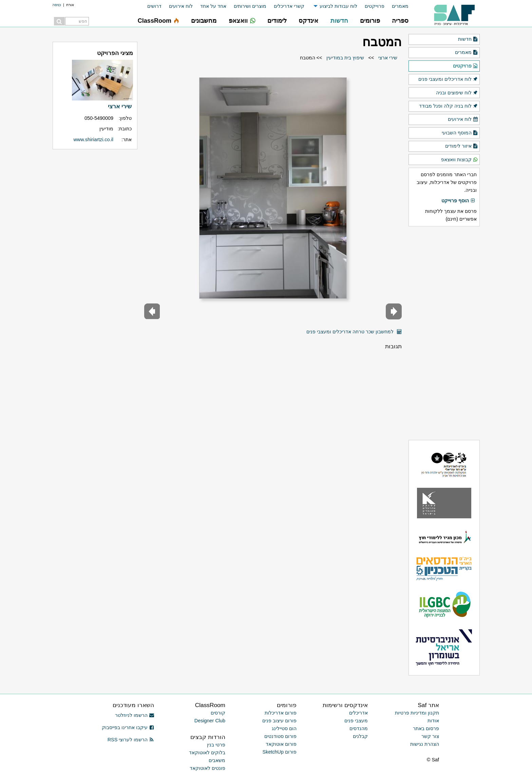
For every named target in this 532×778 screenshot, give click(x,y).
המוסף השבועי (460, 133)
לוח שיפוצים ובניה (457, 93)
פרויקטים (465, 66)
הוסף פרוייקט (458, 201)
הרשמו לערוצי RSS (131, 740)
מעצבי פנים (356, 721)
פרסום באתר (426, 728)
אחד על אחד (213, 6)
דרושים (154, 6)
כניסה (57, 5)
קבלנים (360, 736)
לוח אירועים (181, 6)
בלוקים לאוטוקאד (207, 753)
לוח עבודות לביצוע (338, 6)
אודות (433, 721)
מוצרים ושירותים (250, 6)
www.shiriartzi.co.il (93, 140)
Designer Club (210, 721)
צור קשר (430, 736)
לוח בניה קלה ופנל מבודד (449, 106)
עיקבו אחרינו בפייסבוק (128, 727)
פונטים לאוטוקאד (207, 768)
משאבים (217, 760)
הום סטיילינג (284, 728)
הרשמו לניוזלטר (135, 715)
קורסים (218, 713)
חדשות (468, 39)
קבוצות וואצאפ (460, 160)
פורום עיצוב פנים (279, 721)
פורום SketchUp (280, 752)
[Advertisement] (444, 333)
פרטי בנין (216, 745)
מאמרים (400, 6)
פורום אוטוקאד (281, 744)
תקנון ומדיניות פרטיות (417, 713)
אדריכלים (358, 713)
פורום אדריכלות (281, 713)
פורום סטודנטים (280, 736)
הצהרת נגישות (425, 744)
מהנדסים (359, 728)
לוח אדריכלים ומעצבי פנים (448, 79)
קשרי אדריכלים (289, 6)
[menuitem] (396, 6)
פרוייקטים (375, 6)
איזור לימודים (462, 146)
